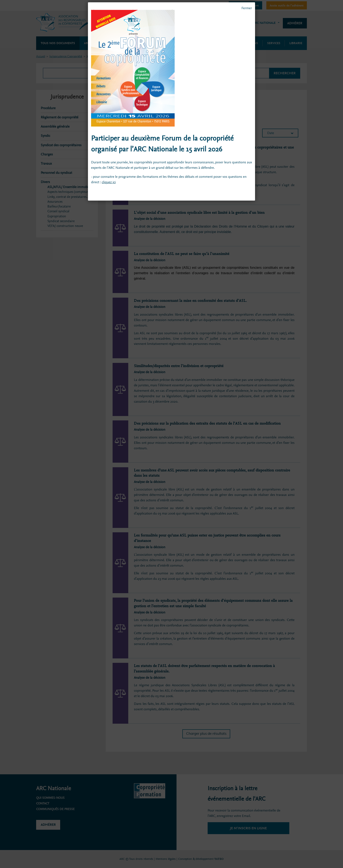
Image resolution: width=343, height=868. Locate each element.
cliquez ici (109, 182)
